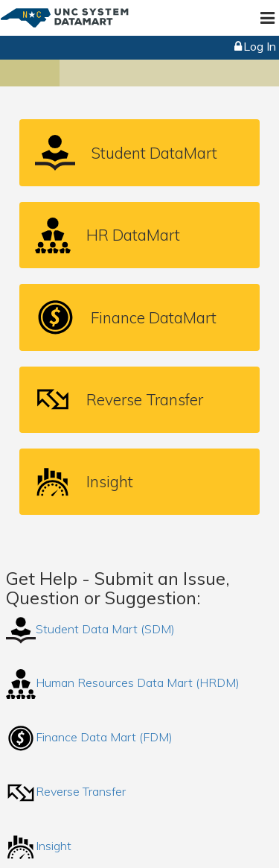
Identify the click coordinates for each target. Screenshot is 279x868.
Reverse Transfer (66, 791)
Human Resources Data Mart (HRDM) (123, 682)
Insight (39, 846)
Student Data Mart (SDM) (90, 629)
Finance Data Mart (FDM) (89, 737)
